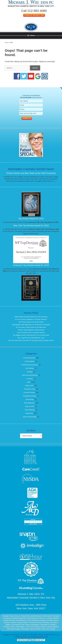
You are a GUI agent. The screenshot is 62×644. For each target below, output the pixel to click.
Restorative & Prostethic (48, 625)
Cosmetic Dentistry (29, 358)
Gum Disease (30, 368)
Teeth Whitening (30, 410)
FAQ (43, 629)
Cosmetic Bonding (9, 620)
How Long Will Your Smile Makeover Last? (31, 338)
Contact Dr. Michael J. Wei (34, 15)
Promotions (56, 616)
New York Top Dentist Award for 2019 (31, 226)
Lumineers (30, 379)
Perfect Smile (29, 386)
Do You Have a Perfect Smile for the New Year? (31, 327)
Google (53, 629)
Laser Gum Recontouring (30, 375)
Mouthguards (35, 625)
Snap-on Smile (30, 406)
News (29, 382)
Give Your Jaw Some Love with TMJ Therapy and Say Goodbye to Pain (31, 340)
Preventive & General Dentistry (40, 622)
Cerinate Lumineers (10, 622)
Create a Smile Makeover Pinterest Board (31, 330)
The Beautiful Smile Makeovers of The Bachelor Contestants (31, 325)
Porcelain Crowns (30, 389)
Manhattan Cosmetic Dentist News (31, 169)
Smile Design (30, 399)
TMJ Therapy (26, 625)
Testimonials (29, 413)
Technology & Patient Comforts (31, 629)
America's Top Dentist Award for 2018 (31, 265)
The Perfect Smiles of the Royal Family (31, 322)
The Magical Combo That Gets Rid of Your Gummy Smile (31, 335)
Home (7, 43)
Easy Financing (32, 618)
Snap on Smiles (23, 622)
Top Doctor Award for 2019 (31, 219)
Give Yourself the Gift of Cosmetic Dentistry (31, 333)
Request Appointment (19, 618)
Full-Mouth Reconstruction (30, 365)
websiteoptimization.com (40, 637)
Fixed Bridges (20, 627)
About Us (17, 616)
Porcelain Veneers (29, 393)
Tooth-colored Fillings (30, 417)
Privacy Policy (26, 616)
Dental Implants (30, 361)
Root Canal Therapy (14, 629)
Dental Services (36, 616)
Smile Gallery (47, 616)
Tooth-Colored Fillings (33, 627)
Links (47, 629)
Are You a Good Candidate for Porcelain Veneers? (31, 319)
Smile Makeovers (29, 403)
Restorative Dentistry (30, 396)
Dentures (44, 627)
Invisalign (30, 372)
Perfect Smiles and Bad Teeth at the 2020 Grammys (31, 173)
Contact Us (42, 618)
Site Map (5, 616)
